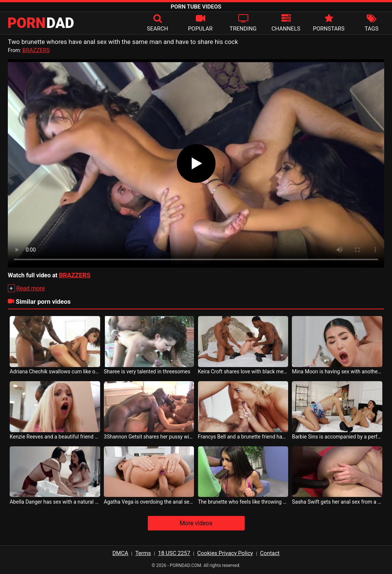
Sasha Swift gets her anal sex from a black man (337, 502)
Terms (143, 553)
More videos (196, 523)
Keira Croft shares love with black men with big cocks (243, 371)
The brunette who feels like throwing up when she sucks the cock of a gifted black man (243, 502)
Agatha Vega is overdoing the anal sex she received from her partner (149, 502)
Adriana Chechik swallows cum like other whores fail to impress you (55, 371)
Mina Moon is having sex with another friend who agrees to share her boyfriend (337, 371)
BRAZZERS (36, 50)
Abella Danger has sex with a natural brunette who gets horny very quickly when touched (55, 502)
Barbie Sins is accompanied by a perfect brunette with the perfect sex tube (337, 437)
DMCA (120, 553)
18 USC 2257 (174, 553)
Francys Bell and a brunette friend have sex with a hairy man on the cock (243, 437)
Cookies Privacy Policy (225, 553)
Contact (270, 553)
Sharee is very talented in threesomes (147, 371)
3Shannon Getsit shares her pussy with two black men (149, 437)
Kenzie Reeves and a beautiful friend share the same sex (55, 437)
